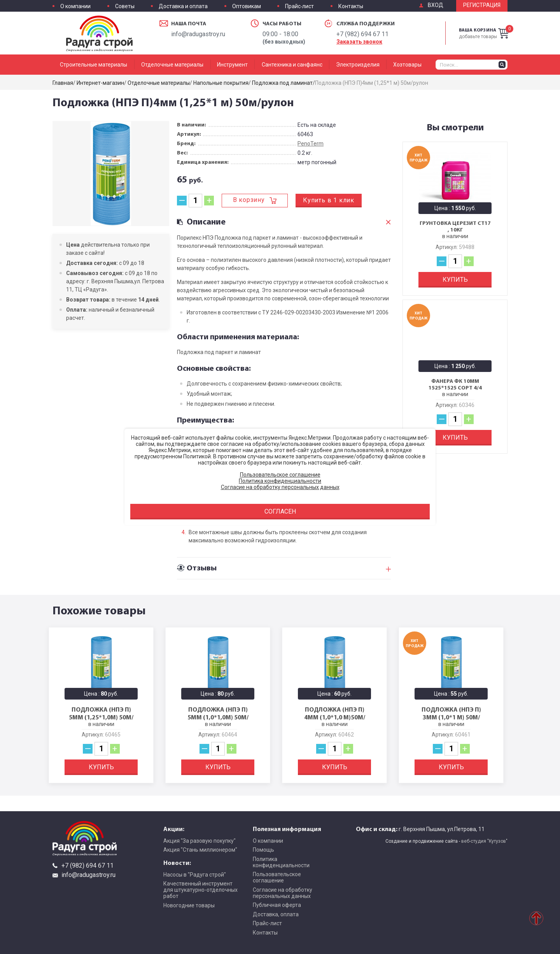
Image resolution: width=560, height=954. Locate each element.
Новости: (177, 863)
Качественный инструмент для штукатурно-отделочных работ (200, 890)
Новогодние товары (189, 905)
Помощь (263, 850)
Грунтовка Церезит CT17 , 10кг (455, 227)
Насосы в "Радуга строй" (195, 875)
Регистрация (482, 5)
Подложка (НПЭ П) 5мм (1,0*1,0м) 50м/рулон (218, 717)
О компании (75, 6)
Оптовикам (247, 6)
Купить (455, 280)
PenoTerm (311, 144)
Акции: (174, 829)
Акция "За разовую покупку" (199, 841)
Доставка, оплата (276, 914)
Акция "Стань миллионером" (200, 850)
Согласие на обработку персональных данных (283, 893)
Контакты (351, 6)
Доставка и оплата (183, 6)
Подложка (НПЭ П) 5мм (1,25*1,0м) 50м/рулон (101, 717)
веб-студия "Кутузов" (484, 841)
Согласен (280, 511)
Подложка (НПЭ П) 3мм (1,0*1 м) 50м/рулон (451, 717)
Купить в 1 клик (329, 200)
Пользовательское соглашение (277, 877)
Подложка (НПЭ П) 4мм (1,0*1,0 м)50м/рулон (335, 717)
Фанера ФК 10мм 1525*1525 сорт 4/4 (455, 385)
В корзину (249, 200)
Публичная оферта (277, 905)
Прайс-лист (299, 6)
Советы (125, 6)
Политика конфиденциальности (281, 862)
